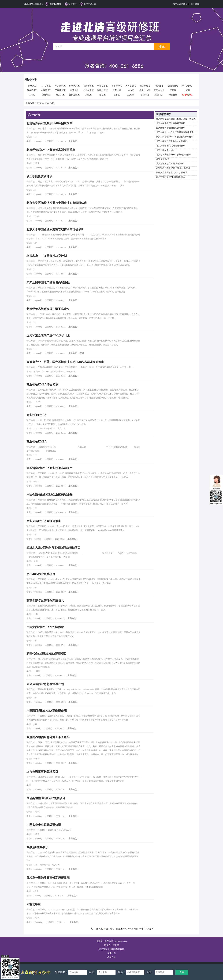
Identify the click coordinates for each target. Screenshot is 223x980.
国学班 (32, 95)
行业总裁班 (32, 90)
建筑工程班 (74, 95)
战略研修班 (173, 86)
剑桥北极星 (34, 904)
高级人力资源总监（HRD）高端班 (172, 172)
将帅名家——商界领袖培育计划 (47, 256)
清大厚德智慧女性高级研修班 (170, 163)
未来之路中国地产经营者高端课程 (48, 282)
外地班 (88, 95)
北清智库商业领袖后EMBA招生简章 (49, 123)
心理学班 (145, 95)
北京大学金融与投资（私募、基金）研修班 (176, 119)
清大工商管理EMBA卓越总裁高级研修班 (175, 137)
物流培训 (74, 90)
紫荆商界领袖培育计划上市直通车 (48, 737)
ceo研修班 (46, 86)
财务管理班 (74, 86)
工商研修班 (60, 90)
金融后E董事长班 (37, 847)
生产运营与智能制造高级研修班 (171, 128)
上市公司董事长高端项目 (42, 772)
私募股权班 (102, 90)
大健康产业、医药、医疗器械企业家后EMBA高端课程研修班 (65, 362)
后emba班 (60, 95)
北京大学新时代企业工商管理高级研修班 (175, 132)
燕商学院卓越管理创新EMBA (45, 601)
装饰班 (131, 90)
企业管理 (46, 95)
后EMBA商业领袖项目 (41, 574)
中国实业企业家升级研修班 (44, 825)
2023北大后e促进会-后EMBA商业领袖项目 (53, 548)
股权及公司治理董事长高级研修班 (48, 878)
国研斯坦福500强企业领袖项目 (46, 798)
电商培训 (117, 90)
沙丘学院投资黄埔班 (39, 176)
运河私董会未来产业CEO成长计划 (48, 335)
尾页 (136, 929)
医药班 (173, 90)
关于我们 (111, 953)
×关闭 (5, 956)
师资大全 (173, 95)
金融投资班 (88, 86)
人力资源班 (131, 86)
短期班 (102, 95)
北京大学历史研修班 (165, 150)
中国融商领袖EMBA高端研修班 (47, 711)
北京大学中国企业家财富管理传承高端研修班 (55, 229)
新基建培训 (159, 90)
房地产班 (32, 86)
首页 (39, 103)
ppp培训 (131, 95)
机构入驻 (111, 957)
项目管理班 (117, 86)
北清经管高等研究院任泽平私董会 (48, 309)
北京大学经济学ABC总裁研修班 (171, 177)
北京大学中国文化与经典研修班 (171, 146)
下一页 (130, 929)
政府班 (117, 95)
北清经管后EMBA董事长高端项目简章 (51, 150)
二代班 (187, 90)
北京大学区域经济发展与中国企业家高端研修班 (57, 203)
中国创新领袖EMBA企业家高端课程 (49, 495)
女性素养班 (46, 90)
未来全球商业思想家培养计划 (45, 684)
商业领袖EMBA (163, 159)
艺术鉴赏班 (88, 90)
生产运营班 (187, 86)
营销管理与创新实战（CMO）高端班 (173, 168)
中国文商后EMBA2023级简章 (45, 627)
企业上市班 (145, 90)
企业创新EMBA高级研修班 (44, 521)
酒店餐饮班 (145, 86)
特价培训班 (187, 95)
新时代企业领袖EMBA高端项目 (47, 654)
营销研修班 (102, 86)
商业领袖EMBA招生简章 (42, 384)
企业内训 (159, 95)
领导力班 (159, 86)
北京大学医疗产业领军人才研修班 (172, 141)
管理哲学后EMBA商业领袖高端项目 (49, 468)
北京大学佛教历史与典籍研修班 (171, 123)
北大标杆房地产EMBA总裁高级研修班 (174, 155)
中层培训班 (60, 86)
